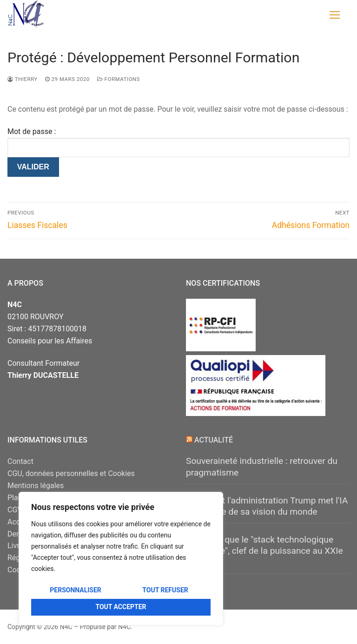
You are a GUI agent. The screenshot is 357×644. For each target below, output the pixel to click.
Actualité (214, 440)
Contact (20, 461)
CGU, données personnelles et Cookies (71, 473)
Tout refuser (165, 590)
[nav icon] (335, 15)
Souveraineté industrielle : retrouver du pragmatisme (262, 467)
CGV (15, 510)
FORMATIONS (119, 79)
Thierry (23, 79)
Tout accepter (121, 607)
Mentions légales (36, 486)
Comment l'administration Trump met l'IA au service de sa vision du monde (267, 506)
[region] (121, 559)
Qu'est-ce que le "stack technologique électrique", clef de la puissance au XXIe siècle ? (264, 551)
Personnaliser (76, 590)
